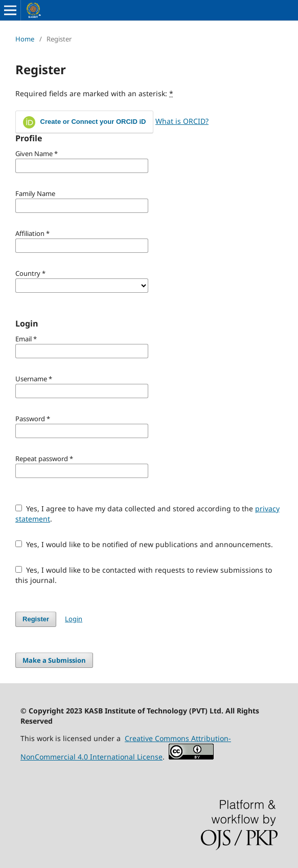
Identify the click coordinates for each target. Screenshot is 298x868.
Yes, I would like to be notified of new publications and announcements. (144, 544)
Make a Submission (54, 660)
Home (25, 39)
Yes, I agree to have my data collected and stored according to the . (147, 514)
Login (74, 619)
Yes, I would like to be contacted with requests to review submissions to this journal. (144, 575)
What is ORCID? (182, 121)
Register (36, 619)
